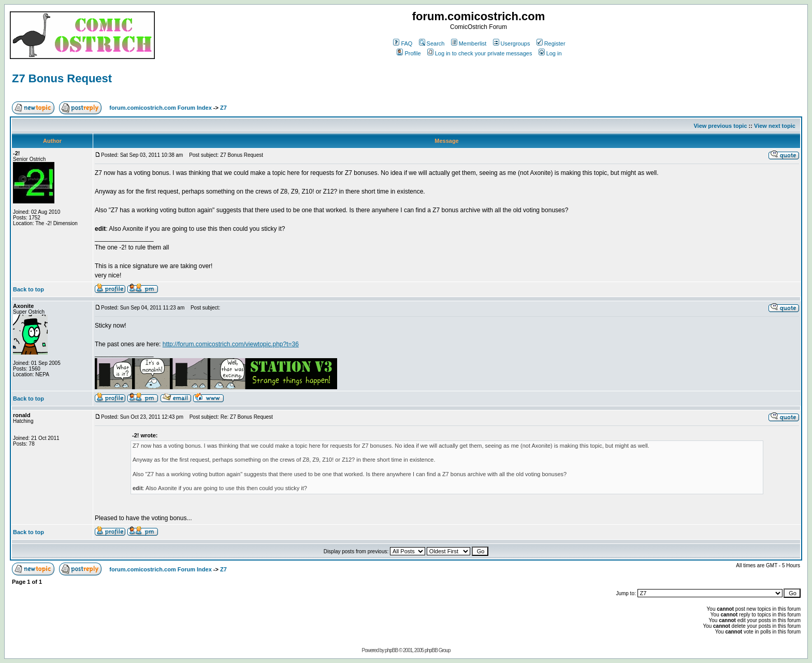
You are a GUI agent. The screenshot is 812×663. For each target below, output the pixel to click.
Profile (409, 53)
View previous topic (720, 126)
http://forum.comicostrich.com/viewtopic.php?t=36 (231, 344)
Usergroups (512, 43)
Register (551, 43)
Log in (550, 53)
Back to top (28, 289)
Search (432, 43)
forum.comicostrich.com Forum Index (160, 108)
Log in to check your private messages (480, 53)
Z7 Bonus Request (62, 78)
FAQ (403, 43)
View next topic (775, 126)
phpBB (391, 650)
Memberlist (469, 43)
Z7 (223, 108)
